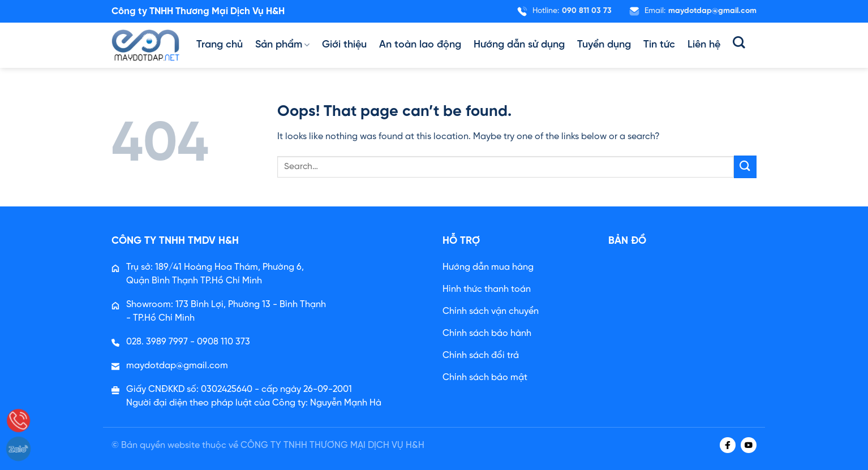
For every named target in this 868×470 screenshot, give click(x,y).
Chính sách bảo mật (485, 378)
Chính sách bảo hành (487, 333)
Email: (693, 11)
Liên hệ (704, 45)
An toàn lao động (420, 45)
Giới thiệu (344, 45)
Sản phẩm (282, 45)
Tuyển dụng (604, 45)
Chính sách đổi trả (481, 355)
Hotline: (564, 11)
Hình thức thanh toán (487, 289)
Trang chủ (220, 45)
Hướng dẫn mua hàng (488, 267)
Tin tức (659, 45)
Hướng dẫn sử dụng (519, 45)
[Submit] (745, 167)
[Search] (739, 42)
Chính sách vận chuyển (491, 311)
